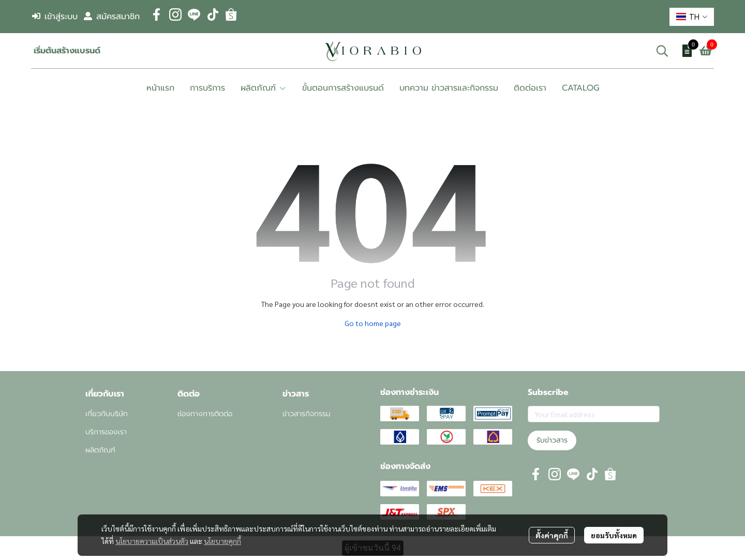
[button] (692, 17)
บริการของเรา (106, 432)
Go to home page (373, 323)
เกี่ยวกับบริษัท (107, 414)
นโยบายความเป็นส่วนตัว (152, 541)
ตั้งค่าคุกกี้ (552, 535)
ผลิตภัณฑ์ (100, 450)
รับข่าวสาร (552, 440)
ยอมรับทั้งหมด (614, 535)
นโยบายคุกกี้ (222, 541)
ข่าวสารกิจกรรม (307, 414)
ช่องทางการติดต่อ (205, 414)
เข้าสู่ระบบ (55, 17)
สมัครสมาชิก (112, 17)
